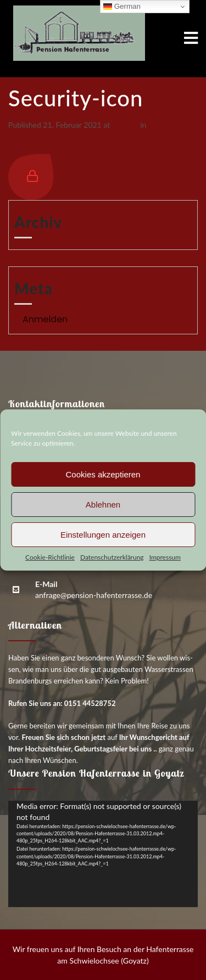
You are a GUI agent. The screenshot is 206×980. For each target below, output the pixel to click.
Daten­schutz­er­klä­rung (112, 557)
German (122, 7)
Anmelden (45, 319)
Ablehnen (103, 505)
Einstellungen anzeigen (103, 535)
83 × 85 (125, 125)
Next (21, 148)
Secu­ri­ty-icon (171, 125)
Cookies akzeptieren (103, 474)
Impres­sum (165, 557)
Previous (27, 136)
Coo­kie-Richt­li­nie (50, 557)
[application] (103, 854)
